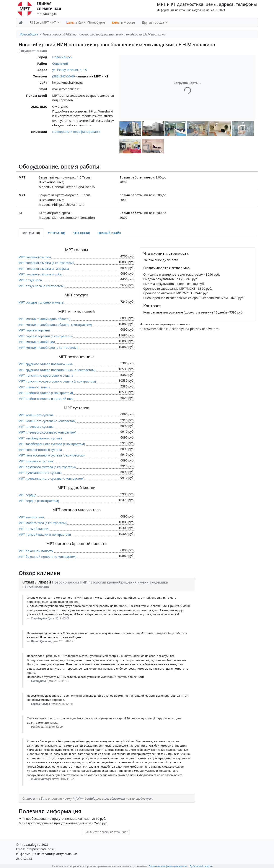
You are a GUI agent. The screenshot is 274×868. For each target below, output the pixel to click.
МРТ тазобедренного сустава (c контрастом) (52, 444)
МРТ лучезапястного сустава (40, 473)
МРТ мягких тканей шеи (37, 342)
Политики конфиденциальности (168, 866)
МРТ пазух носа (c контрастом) (41, 286)
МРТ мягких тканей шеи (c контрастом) (48, 348)
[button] (130, 129)
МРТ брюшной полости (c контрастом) (47, 557)
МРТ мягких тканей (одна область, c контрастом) (55, 325)
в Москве (123, 22)
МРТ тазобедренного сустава (40, 438)
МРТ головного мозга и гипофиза (44, 269)
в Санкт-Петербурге (86, 22)
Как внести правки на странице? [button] (106, 832)
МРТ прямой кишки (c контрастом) (45, 534)
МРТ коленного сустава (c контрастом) (47, 421)
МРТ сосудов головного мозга (41, 302)
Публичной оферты (201, 866)
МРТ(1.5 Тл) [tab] (31, 233)
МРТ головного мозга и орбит (41, 274)
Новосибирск (29, 34)
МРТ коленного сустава (36, 415)
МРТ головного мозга (35, 257)
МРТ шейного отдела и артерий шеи (46, 399)
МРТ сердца (27, 495)
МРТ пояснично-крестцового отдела (46, 375)
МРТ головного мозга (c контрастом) (46, 263)
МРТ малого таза (31, 517)
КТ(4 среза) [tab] (81, 233)
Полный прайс (109, 233)
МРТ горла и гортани (34, 330)
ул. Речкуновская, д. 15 (69, 70)
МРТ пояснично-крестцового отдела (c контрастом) (57, 381)
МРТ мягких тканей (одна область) (44, 319)
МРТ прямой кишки (33, 529)
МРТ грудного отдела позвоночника (46, 364)
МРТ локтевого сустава (36, 461)
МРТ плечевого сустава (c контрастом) (47, 432)
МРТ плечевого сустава (36, 427)
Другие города (153, 22)
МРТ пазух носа (30, 280)
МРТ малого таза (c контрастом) (42, 523)
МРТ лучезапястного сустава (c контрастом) (51, 478)
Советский (60, 63)
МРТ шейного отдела (34, 387)
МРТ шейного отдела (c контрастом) (46, 393)
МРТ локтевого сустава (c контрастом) (47, 467)
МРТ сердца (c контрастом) (39, 501)
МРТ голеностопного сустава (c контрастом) (51, 455)
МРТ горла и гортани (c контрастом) (46, 336)
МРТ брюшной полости (36, 551)
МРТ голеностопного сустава (40, 450)
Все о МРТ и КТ (43, 22)
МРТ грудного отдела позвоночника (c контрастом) (57, 370)
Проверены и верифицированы (76, 132)
